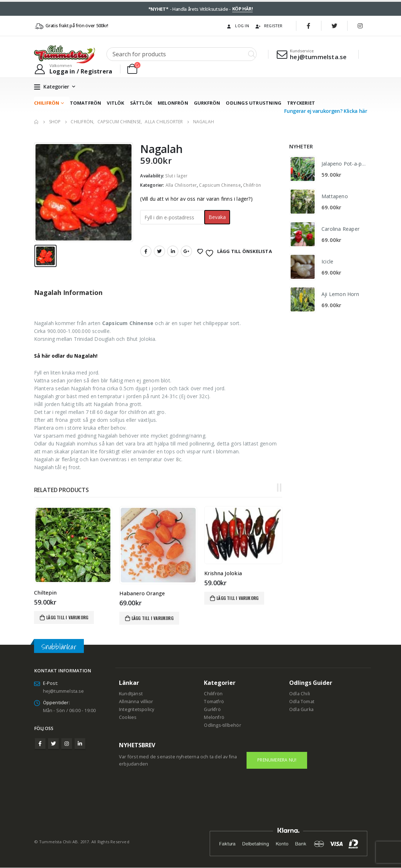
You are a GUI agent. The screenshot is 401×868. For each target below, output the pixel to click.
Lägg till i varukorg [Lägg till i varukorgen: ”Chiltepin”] (67, 617)
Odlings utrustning (254, 103)
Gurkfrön (207, 103)
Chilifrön (47, 103)
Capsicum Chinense (220, 185)
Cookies (128, 717)
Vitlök (115, 103)
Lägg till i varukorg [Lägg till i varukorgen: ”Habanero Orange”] (152, 618)
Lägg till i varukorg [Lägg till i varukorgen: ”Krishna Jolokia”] (237, 598)
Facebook (146, 251)
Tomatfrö (214, 702)
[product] (73, 545)
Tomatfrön (86, 103)
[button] (278, 488)
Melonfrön (173, 103)
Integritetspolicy (137, 709)
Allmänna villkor (136, 702)
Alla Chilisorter (181, 185)
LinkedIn (173, 251)
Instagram (67, 744)
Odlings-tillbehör (222, 725)
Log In (237, 26)
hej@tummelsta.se (64, 691)
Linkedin (80, 744)
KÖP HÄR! (242, 9)
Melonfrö (214, 717)
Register (269, 26)
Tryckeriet (301, 103)
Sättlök (141, 103)
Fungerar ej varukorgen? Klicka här (326, 111)
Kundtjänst (131, 694)
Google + (186, 251)
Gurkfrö (212, 709)
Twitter (159, 251)
